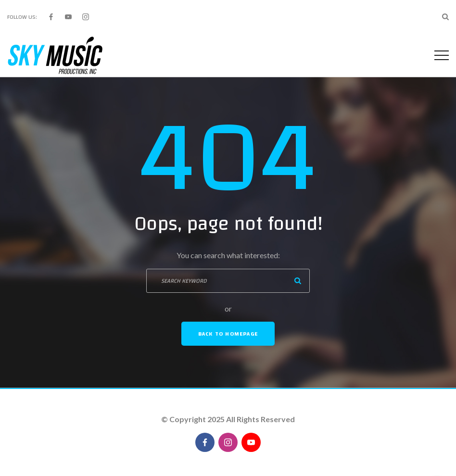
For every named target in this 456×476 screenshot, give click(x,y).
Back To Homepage (228, 334)
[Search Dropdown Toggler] (445, 17)
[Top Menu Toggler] (442, 55)
